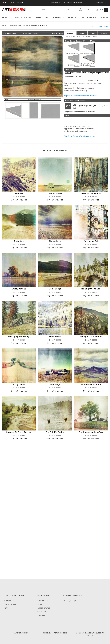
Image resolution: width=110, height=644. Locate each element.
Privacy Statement (20, 633)
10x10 (68, 73)
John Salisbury (34, 33)
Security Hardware (105, 106)
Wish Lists (42, 612)
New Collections (23, 18)
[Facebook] (65, 601)
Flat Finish (95, 106)
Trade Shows (10, 604)
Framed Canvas (92, 36)
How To (104, 18)
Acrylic (82, 33)
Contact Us (56, 3)
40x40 (101, 73)
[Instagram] (71, 601)
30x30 (90, 73)
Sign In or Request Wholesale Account (80, 96)
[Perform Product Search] (68, 10)
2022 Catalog (42, 18)
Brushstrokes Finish (88, 106)
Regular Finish (68, 106)
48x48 (107, 73)
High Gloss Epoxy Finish (74, 106)
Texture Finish (81, 106)
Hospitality (58, 18)
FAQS (40, 604)
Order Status (44, 608)
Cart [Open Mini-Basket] (102, 10)
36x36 (96, 73)
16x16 (73, 73)
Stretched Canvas (75, 36)
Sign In (84, 10)
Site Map (41, 615)
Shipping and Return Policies (55, 633)
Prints (93, 33)
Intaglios (73, 18)
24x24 (84, 73)
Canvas (70, 33)
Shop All (6, 18)
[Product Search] (51, 10)
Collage (104, 33)
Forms (7, 608)
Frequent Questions (73, 3)
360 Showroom (89, 18)
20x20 (79, 73)
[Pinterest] (76, 601)
